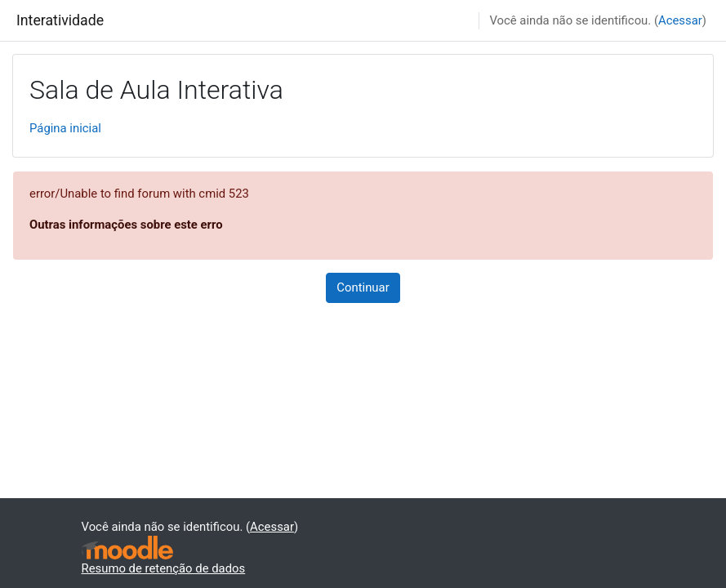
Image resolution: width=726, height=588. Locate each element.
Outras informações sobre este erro (126, 225)
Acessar (680, 20)
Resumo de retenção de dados (164, 568)
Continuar (363, 287)
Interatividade (60, 20)
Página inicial (65, 128)
